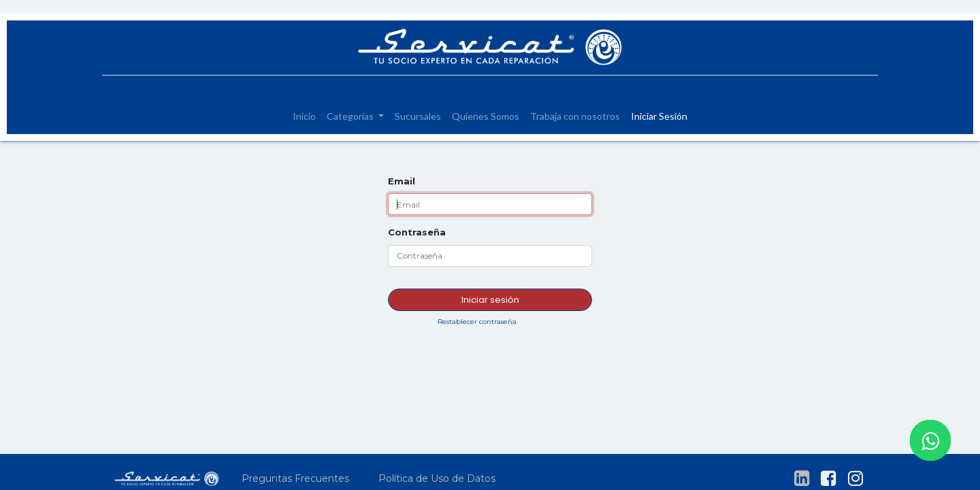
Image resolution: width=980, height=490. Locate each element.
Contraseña (417, 232)
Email (402, 181)
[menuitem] (304, 116)
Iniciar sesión (490, 300)
